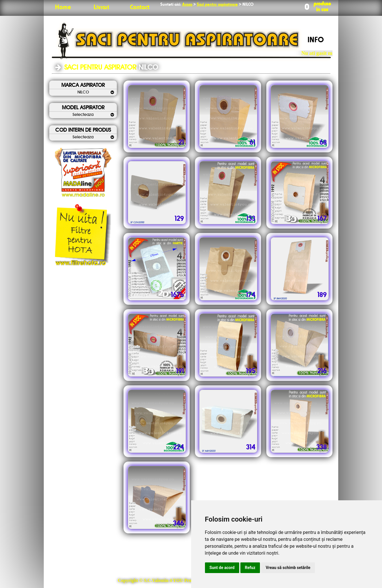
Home (63, 7)
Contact (140, 7)
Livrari (101, 7)
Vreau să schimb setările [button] (288, 568)
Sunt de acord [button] (222, 568)
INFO (316, 40)
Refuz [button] (250, 568)
